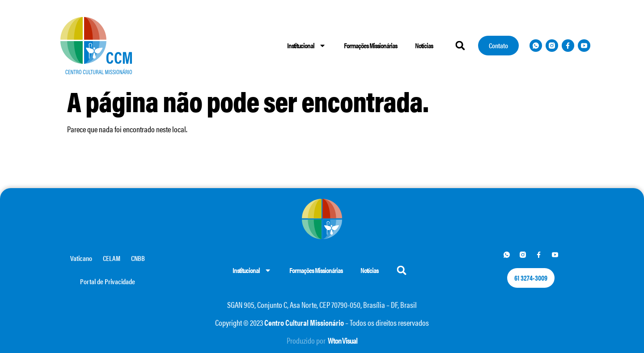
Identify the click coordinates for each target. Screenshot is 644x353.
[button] (460, 45)
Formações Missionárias (371, 45)
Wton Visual (343, 340)
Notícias (424, 45)
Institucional (307, 46)
